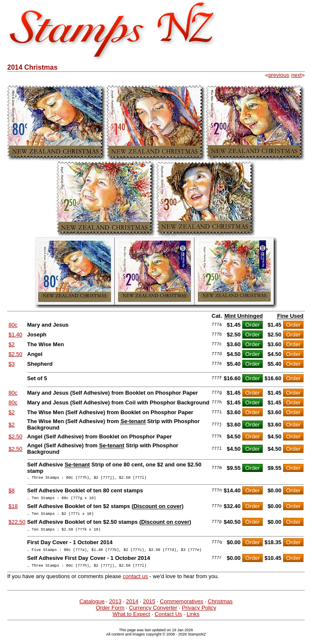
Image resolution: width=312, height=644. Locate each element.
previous (279, 75)
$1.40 (16, 335)
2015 (149, 609)
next (296, 75)
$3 (11, 364)
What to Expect (131, 622)
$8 (11, 492)
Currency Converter (153, 615)
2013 (115, 609)
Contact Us (168, 622)
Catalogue (92, 609)
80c (13, 325)
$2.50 (16, 354)
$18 (13, 509)
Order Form (110, 615)
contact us (135, 584)
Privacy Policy (199, 615)
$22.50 (17, 526)
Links (193, 622)
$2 (11, 344)
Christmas (220, 609)
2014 (132, 609)
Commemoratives (182, 609)
